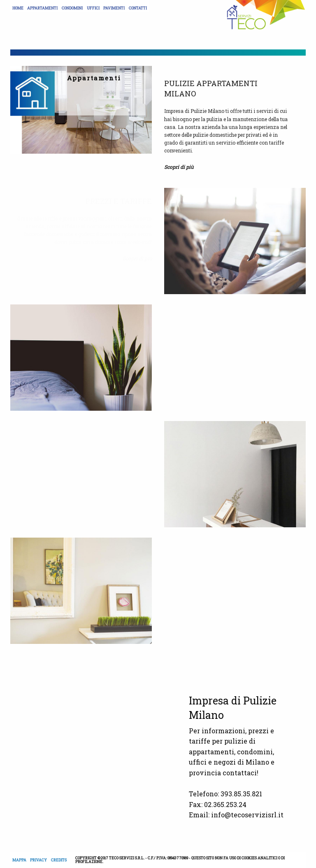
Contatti (138, 8)
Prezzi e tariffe (118, 201)
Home (18, 8)
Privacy (38, 860)
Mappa (19, 860)
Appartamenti (42, 8)
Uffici (93, 8)
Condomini (72, 8)
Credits (59, 860)
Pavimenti (114, 8)
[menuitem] (18, 6)
